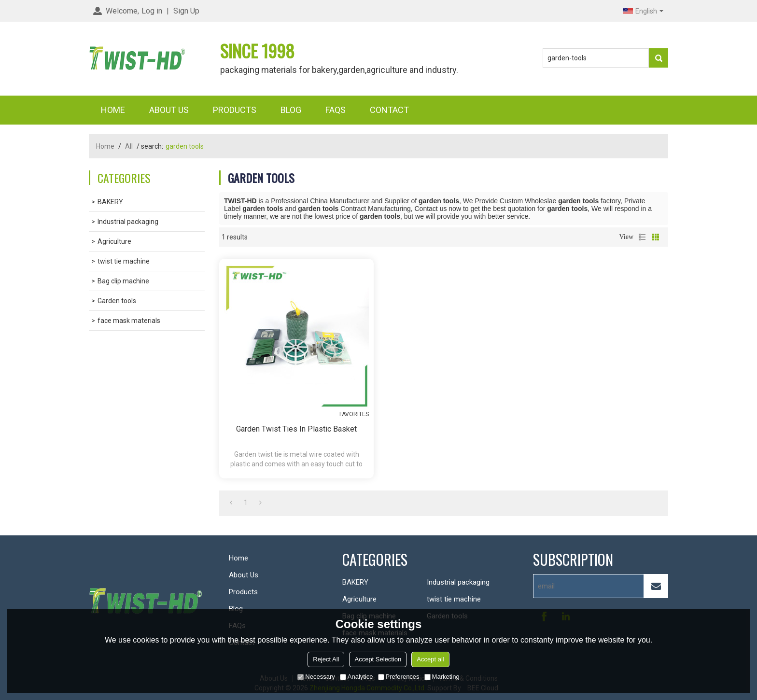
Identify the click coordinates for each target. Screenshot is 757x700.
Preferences (399, 677)
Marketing (442, 677)
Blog (291, 110)
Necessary (316, 677)
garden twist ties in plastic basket (296, 429)
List (642, 237)
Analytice (357, 677)
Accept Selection (378, 659)
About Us (169, 110)
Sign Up (186, 11)
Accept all (430, 659)
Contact (389, 110)
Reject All (326, 659)
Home (113, 110)
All (129, 146)
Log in (152, 11)
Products (235, 110)
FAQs (336, 110)
